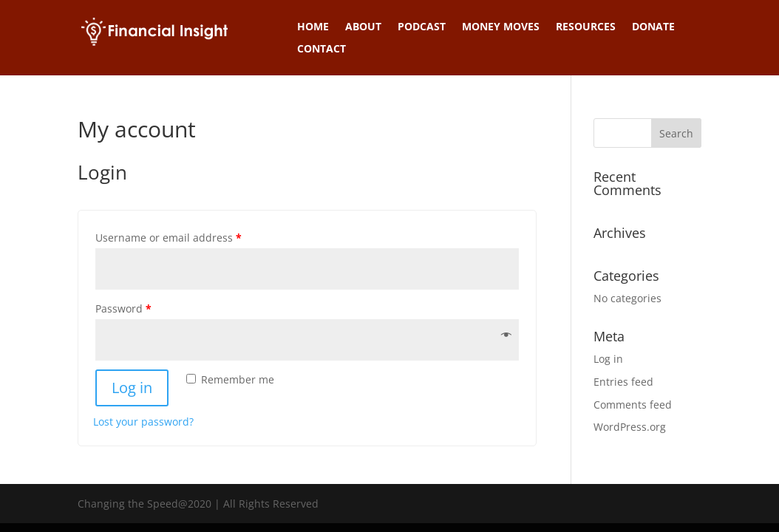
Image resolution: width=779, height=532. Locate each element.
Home (313, 27)
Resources (586, 27)
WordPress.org (630, 427)
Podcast (422, 27)
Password (123, 308)
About (363, 27)
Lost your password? (143, 422)
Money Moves (501, 27)
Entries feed (623, 382)
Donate (653, 27)
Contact (322, 50)
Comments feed (633, 405)
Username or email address (169, 238)
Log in (132, 388)
